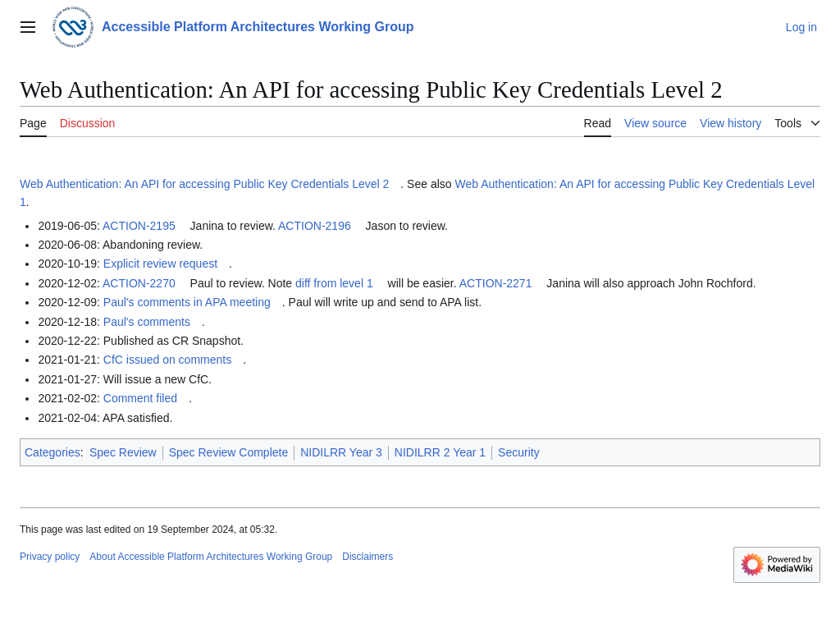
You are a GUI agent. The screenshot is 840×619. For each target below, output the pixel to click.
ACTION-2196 (315, 226)
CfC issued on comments (167, 360)
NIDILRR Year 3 (341, 452)
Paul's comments (147, 322)
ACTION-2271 (496, 283)
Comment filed (140, 398)
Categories (52, 452)
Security (519, 452)
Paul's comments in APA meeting (187, 302)
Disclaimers (367, 557)
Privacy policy (50, 557)
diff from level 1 (334, 283)
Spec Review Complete (229, 452)
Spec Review (123, 452)
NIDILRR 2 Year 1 (440, 452)
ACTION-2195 (139, 226)
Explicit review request (160, 264)
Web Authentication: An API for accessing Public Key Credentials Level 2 (204, 184)
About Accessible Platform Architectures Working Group (211, 557)
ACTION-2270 (139, 283)
